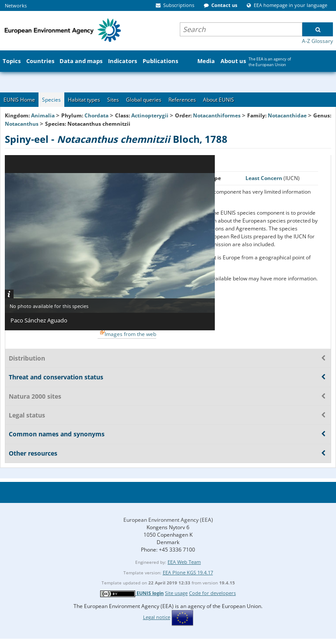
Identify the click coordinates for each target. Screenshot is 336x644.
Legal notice (157, 617)
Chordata (96, 115)
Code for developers (212, 593)
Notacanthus (22, 124)
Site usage (176, 593)
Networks (16, 5)
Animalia (43, 115)
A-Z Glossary (317, 41)
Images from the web (130, 334)
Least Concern (264, 178)
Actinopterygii (150, 115)
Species (51, 100)
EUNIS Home (19, 100)
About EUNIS (219, 100)
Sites (113, 100)
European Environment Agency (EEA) (168, 520)
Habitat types (84, 100)
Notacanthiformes (217, 115)
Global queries (144, 100)
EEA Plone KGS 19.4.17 (188, 572)
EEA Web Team (184, 562)
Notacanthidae (287, 115)
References (182, 100)
